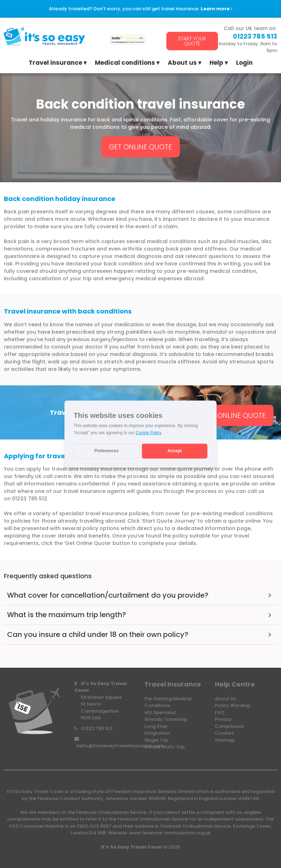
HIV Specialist (160, 712)
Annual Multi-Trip (165, 747)
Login (244, 63)
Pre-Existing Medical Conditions (168, 702)
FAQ (220, 712)
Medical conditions (125, 63)
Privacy (223, 719)
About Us (225, 699)
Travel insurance (55, 63)
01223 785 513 (97, 728)
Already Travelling (166, 719)
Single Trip (156, 740)
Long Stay (156, 726)
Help (216, 63)
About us (182, 63)
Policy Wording (232, 705)
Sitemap (225, 740)
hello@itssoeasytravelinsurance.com (120, 746)
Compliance (229, 726)
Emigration (157, 733)
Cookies (224, 733)
